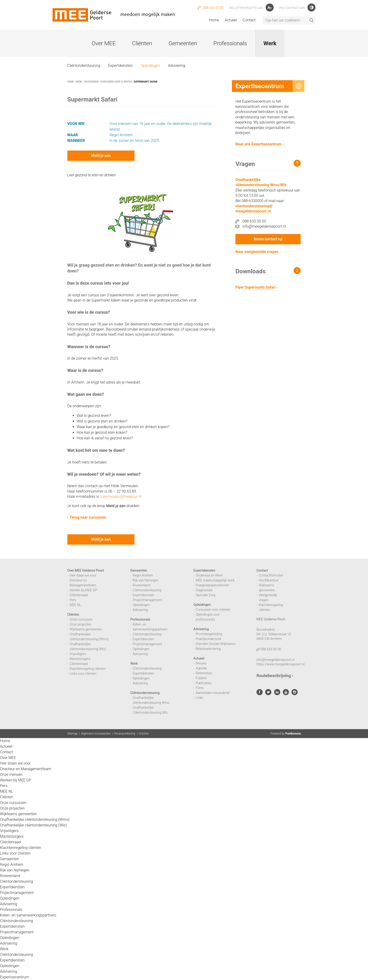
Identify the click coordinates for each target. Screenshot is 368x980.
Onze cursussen (81, 619)
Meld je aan (101, 156)
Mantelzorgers (80, 659)
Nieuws (201, 663)
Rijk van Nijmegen (145, 580)
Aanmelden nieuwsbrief (213, 693)
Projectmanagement (147, 600)
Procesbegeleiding (209, 634)
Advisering (177, 66)
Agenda (201, 668)
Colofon (144, 734)
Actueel (231, 20)
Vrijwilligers (78, 654)
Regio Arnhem (143, 575)
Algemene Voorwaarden (96, 734)
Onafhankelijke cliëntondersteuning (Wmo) (35, 820)
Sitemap (73, 734)
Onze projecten (80, 624)
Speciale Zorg (205, 595)
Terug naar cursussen (88, 517)
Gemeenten (183, 43)
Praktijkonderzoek (209, 639)
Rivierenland (141, 585)
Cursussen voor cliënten (116, 82)
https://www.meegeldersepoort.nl (281, 664)
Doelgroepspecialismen (213, 585)
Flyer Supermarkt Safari (257, 287)
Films (200, 688)
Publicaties (204, 683)
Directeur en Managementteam (26, 769)
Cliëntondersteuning (84, 66)
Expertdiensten (121, 66)
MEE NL (75, 605)
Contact (249, 20)
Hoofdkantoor (269, 580)
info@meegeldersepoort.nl (261, 226)
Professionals (230, 43)
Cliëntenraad (79, 595)
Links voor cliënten (83, 674)
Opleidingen (150, 66)
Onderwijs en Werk (209, 575)
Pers (73, 600)
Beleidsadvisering (208, 649)
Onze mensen (11, 775)
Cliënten (142, 43)
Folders (201, 678)
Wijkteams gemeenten (86, 629)
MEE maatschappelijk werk (215, 580)
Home (214, 20)
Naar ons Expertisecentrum (258, 144)
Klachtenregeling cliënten (88, 669)
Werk (270, 43)
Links (199, 698)
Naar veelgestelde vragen (257, 252)
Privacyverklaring (125, 734)
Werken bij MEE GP (83, 590)
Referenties (204, 673)
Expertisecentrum (15, 977)
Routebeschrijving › (275, 676)
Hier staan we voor (83, 575)
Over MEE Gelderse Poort (86, 570)
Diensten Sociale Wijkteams (216, 644)
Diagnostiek (204, 590)
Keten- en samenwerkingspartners (28, 915)
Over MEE (104, 43)
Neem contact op (268, 239)
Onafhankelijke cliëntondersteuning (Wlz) (33, 825)
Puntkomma (293, 734)
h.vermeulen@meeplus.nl (121, 496)
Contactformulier (271, 575)
